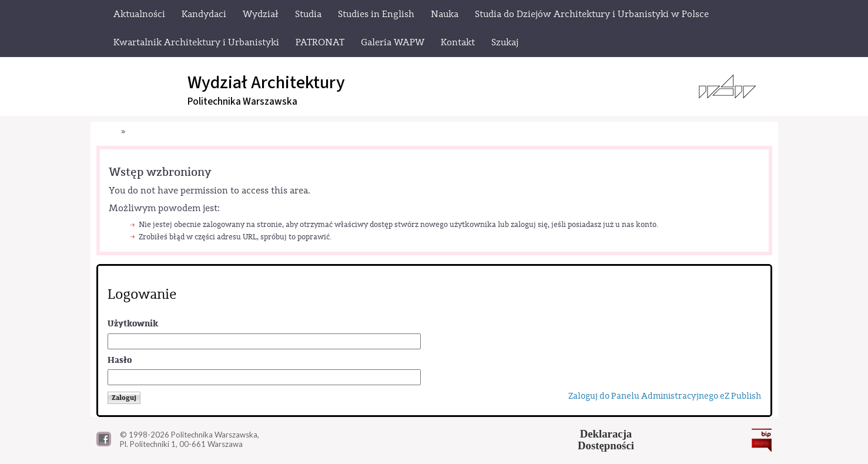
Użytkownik (133, 324)
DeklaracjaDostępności (606, 440)
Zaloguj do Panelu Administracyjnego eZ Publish (665, 396)
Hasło (120, 360)
